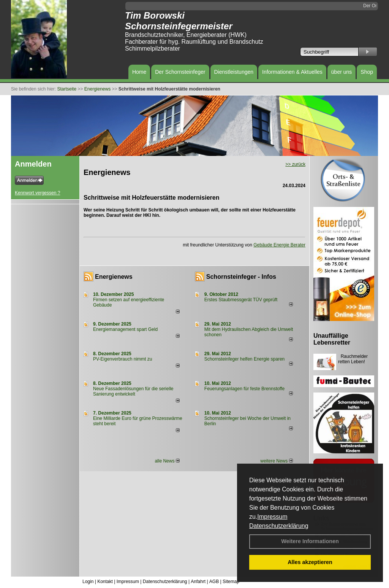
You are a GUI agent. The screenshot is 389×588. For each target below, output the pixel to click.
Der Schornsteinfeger (180, 72)
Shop (367, 72)
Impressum (272, 517)
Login (88, 582)
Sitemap (231, 582)
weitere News (276, 461)
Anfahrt (198, 582)
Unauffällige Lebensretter (332, 339)
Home (139, 72)
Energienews (114, 277)
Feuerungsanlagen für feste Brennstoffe (244, 389)
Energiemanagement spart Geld (125, 329)
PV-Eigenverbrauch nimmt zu (123, 359)
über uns (342, 72)
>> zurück (295, 164)
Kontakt (105, 582)
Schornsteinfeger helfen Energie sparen (244, 359)
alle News (167, 461)
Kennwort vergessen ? (37, 193)
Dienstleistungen (234, 72)
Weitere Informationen (310, 541)
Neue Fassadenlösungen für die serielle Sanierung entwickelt (133, 391)
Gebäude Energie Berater (279, 245)
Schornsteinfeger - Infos (241, 277)
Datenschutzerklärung (279, 526)
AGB (214, 582)
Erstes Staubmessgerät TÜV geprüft (241, 300)
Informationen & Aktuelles (292, 72)
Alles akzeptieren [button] (310, 562)
